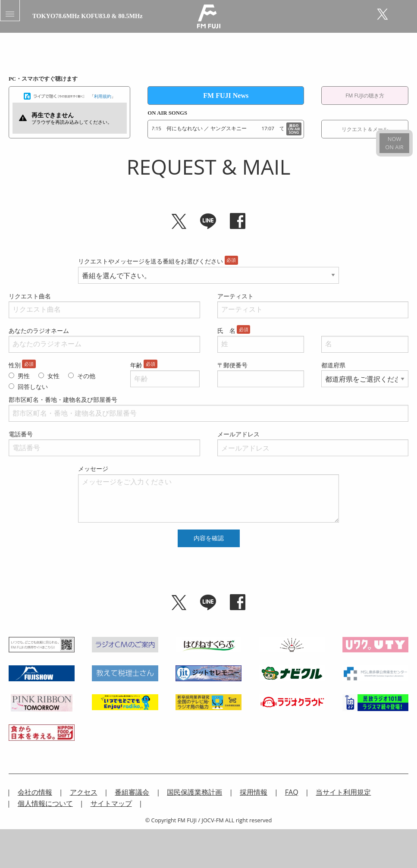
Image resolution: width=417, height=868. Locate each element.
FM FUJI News (226, 96)
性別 (15, 365)
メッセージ (93, 468)
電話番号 (21, 434)
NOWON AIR (394, 143)
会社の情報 (35, 792)
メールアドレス (238, 434)
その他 (86, 376)
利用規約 (103, 96)
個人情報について (45, 803)
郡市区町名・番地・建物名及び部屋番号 (63, 400)
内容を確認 (209, 538)
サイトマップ (111, 803)
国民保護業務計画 (194, 792)
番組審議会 (132, 792)
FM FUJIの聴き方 (365, 96)
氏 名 (226, 331)
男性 (24, 376)
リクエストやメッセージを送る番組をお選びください (150, 261)
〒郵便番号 (232, 365)
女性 (53, 376)
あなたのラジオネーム (39, 331)
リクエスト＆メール (365, 129)
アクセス (84, 792)
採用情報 (254, 792)
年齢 (136, 365)
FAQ (292, 792)
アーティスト (235, 296)
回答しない (33, 387)
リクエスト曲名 (30, 296)
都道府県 (333, 365)
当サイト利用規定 (343, 792)
